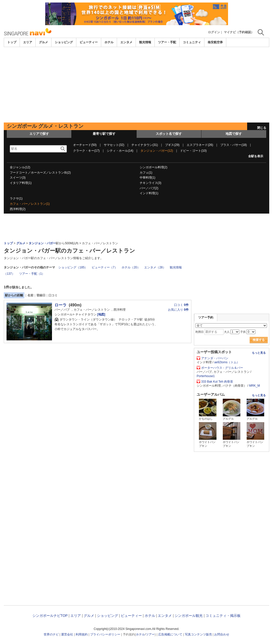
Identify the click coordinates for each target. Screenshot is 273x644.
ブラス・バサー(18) (233, 145)
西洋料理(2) (18, 209)
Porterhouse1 (206, 376)
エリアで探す (39, 134)
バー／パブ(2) (149, 188)
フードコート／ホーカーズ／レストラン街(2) (40, 173)
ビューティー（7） (105, 267)
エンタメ (126, 42)
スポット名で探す (169, 134)
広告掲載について (170, 634)
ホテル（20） (131, 267)
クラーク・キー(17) (86, 151)
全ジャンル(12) (20, 167)
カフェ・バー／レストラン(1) (30, 204)
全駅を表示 (256, 156)
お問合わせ (222, 634)
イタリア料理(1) (21, 183)
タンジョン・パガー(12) (157, 151)
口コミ (53, 295)
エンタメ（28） (155, 267)
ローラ (61, 305)
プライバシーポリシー (105, 634)
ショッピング (64, 42)
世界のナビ (51, 634)
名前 (30, 295)
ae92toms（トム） (227, 362)
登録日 (41, 295)
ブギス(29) (172, 145)
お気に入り (178, 310)
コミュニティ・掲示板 (223, 616)
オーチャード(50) (85, 145)
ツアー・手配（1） (32, 274)
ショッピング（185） (73, 267)
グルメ (43, 42)
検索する (259, 340)
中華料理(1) (148, 178)
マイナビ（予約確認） (239, 32)
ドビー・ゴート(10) (193, 151)
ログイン (214, 32)
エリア (28, 42)
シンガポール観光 (189, 616)
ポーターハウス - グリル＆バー (222, 368)
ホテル (109, 42)
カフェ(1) (146, 173)
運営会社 (67, 634)
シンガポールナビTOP (50, 616)
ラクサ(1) (16, 198)
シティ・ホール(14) (120, 151)
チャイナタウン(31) (145, 145)
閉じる (262, 128)
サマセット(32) (114, 145)
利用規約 (82, 634)
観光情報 (145, 42)
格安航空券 (215, 42)
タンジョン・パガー (42, 243)
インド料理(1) (149, 193)
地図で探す (234, 134)
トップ (12, 42)
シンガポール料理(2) (154, 167)
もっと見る (259, 353)
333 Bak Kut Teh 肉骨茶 (217, 382)
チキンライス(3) (151, 183)
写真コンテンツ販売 (198, 634)
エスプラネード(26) (200, 145)
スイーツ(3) (18, 178)
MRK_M (255, 386)
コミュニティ (192, 42)
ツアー (150, 634)
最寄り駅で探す (104, 134)
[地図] (101, 314)
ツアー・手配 (167, 42)
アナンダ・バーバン (215, 358)
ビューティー (89, 42)
